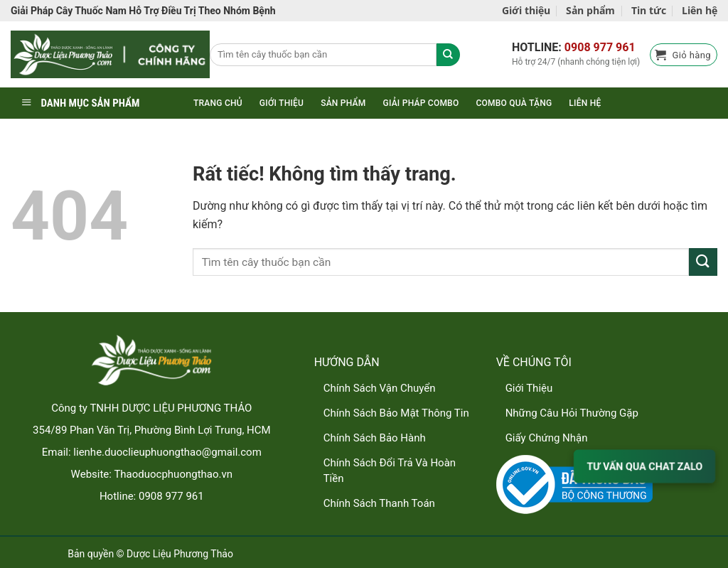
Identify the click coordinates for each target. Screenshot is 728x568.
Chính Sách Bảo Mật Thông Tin (396, 413)
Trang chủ (218, 103)
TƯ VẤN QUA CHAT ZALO (644, 466)
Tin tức (649, 10)
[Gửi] (703, 262)
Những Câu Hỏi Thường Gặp (572, 413)
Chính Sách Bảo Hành (375, 438)
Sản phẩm (590, 10)
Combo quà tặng (514, 103)
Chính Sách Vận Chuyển (380, 388)
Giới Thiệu (529, 388)
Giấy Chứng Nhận (547, 438)
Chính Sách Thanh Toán (379, 503)
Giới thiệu (526, 10)
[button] (684, 55)
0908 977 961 (600, 47)
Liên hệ (700, 10)
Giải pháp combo (421, 103)
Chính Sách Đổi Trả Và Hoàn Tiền (390, 471)
